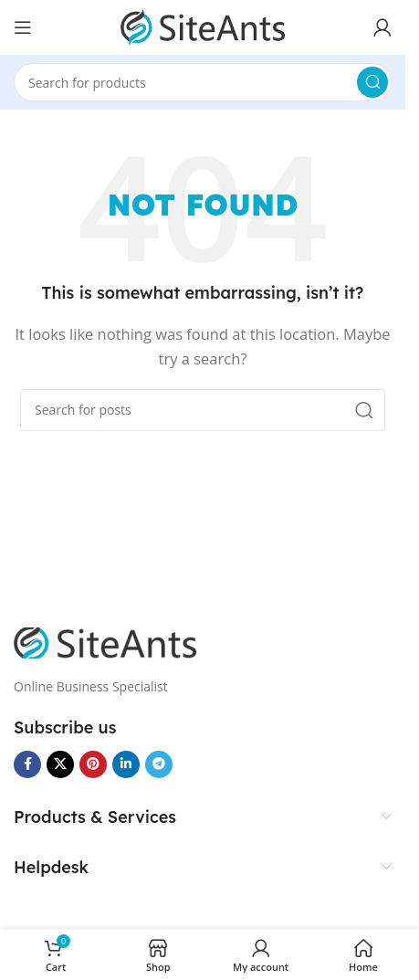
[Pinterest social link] (93, 764)
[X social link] (60, 764)
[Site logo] (203, 26)
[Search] (203, 82)
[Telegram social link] (159, 764)
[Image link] (105, 641)
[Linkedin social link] (126, 764)
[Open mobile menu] (23, 27)
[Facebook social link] (27, 764)
